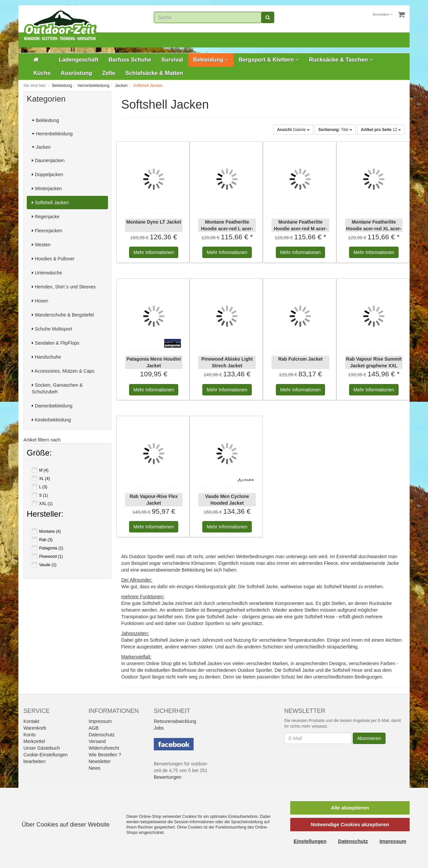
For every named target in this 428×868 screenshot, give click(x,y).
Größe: (39, 454)
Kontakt (31, 721)
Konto (30, 735)
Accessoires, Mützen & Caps (63, 371)
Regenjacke (46, 217)
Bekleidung (211, 60)
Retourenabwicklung (175, 721)
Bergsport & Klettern (269, 60)
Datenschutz (102, 735)
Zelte (109, 73)
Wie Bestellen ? (105, 755)
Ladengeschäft (79, 60)
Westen (41, 245)
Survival (172, 60)
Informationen (154, 252)
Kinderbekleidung (51, 420)
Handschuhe (46, 357)
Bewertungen (168, 777)
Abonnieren (369, 738)
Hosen (40, 301)
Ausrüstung (76, 73)
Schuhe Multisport (52, 329)
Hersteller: (45, 515)
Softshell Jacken (50, 203)
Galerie (293, 130)
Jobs (159, 728)
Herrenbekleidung (52, 134)
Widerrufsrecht (104, 748)
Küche (42, 73)
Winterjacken (47, 189)
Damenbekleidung (52, 406)
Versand (97, 741)
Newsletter (100, 761)
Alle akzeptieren (350, 808)
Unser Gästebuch (42, 748)
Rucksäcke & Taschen (341, 60)
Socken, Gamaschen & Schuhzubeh (57, 388)
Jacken (41, 147)
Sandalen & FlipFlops (56, 343)
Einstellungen (310, 841)
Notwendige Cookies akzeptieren (350, 824)
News (94, 768)
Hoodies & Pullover (53, 259)
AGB (94, 728)
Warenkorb (35, 728)
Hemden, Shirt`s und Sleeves (64, 287)
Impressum (100, 721)
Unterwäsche (47, 273)
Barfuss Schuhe (130, 60)
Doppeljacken (47, 174)
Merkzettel (34, 741)
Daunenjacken (48, 160)
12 (381, 130)
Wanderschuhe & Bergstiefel (63, 315)
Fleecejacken (47, 231)
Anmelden (383, 14)
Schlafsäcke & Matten (154, 73)
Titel (335, 130)
